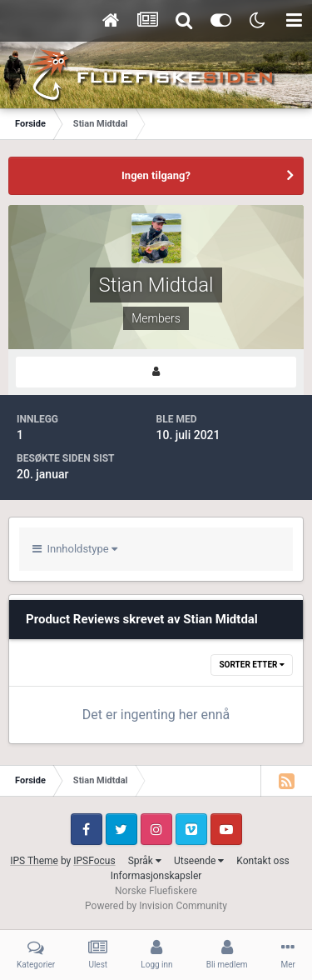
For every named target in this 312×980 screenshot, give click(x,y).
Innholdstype (75, 549)
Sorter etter (252, 665)
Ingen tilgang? (156, 175)
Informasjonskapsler (156, 876)
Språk (145, 861)
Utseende (199, 861)
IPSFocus (94, 861)
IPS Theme (34, 861)
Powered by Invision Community (156, 906)
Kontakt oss (263, 861)
